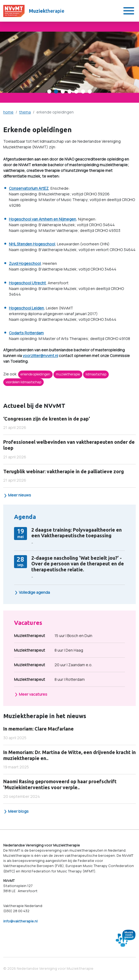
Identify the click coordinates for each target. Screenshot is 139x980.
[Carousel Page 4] (69, 91)
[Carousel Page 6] (83, 91)
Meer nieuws (17, 495)
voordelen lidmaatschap (23, 382)
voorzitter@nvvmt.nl (40, 356)
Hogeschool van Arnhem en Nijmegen (43, 219)
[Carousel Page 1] (49, 91)
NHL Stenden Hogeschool (32, 244)
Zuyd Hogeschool (25, 263)
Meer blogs (16, 811)
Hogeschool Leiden (26, 308)
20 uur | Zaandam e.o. (53, 665)
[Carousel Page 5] (76, 91)
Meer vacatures (31, 694)
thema (25, 112)
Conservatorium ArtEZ (29, 188)
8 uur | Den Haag (49, 650)
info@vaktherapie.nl (20, 921)
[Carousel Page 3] (63, 91)
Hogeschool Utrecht (27, 283)
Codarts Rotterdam (26, 333)
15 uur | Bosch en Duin (53, 636)
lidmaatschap (96, 374)
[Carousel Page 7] (90, 91)
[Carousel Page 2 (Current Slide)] (56, 91)
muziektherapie (68, 374)
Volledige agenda (32, 592)
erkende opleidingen (35, 374)
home (8, 112)
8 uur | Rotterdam (49, 679)
